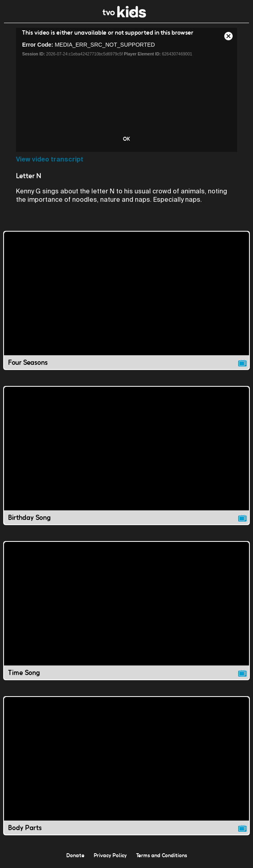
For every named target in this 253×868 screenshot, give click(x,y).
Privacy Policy (110, 855)
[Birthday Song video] (126, 456)
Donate (75, 855)
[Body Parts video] (126, 766)
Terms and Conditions (162, 855)
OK (126, 139)
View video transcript (50, 159)
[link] (124, 15)
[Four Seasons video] (126, 300)
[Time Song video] (126, 611)
